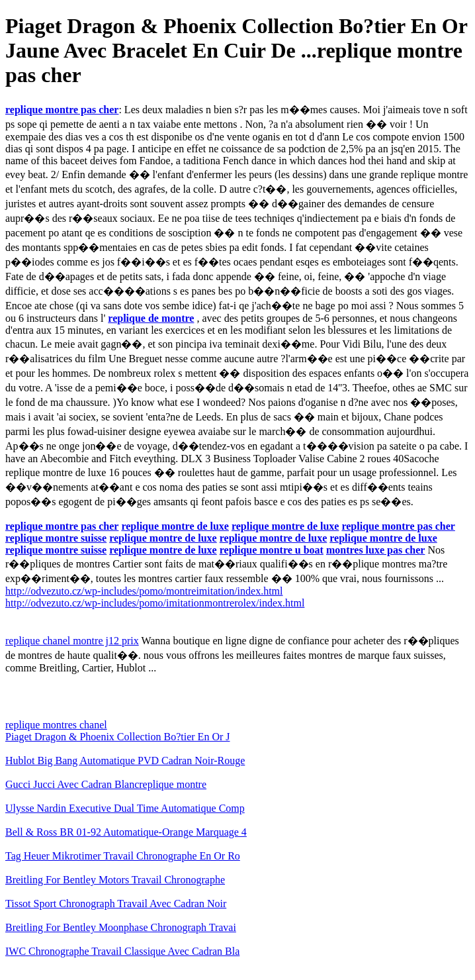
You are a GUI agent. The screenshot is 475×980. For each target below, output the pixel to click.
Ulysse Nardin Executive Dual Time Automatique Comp (125, 808)
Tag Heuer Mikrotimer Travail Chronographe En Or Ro (123, 856)
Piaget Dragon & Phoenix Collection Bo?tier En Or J (118, 737)
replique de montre (151, 318)
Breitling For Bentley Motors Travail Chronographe (115, 880)
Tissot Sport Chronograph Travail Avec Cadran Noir (116, 904)
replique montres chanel (56, 725)
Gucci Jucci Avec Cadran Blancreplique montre (106, 784)
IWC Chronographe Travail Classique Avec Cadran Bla (122, 951)
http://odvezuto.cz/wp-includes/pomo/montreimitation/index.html (144, 591)
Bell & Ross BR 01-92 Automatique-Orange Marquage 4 (126, 832)
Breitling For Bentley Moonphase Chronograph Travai (121, 927)
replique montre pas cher (62, 110)
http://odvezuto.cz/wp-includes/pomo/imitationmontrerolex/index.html (155, 603)
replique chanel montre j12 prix (72, 641)
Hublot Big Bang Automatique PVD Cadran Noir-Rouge (125, 760)
